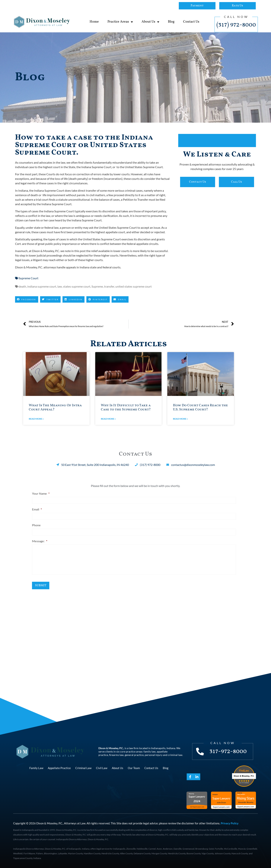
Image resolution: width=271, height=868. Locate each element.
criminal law (175, 755)
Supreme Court (29, 278)
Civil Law (102, 768)
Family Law (36, 768)
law (60, 286)
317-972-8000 (228, 751)
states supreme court (77, 286)
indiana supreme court (42, 286)
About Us (150, 22)
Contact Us (191, 22)
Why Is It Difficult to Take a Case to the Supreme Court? (126, 407)
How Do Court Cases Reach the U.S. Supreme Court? (200, 407)
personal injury (154, 755)
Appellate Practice (59, 768)
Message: (40, 541)
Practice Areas (120, 22)
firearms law (116, 755)
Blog (171, 22)
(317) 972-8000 (236, 25)
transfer (109, 286)
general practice (134, 755)
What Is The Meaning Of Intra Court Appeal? (55, 407)
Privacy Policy (230, 823)
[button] (27, 299)
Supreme (97, 286)
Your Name (41, 493)
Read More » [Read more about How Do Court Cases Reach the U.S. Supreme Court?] (180, 419)
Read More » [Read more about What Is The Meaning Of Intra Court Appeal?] (36, 419)
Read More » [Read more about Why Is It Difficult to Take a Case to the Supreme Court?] (108, 419)
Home (94, 22)
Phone (36, 525)
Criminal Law (83, 768)
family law (150, 751)
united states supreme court (134, 286)
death (22, 286)
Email (37, 509)
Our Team (134, 768)
